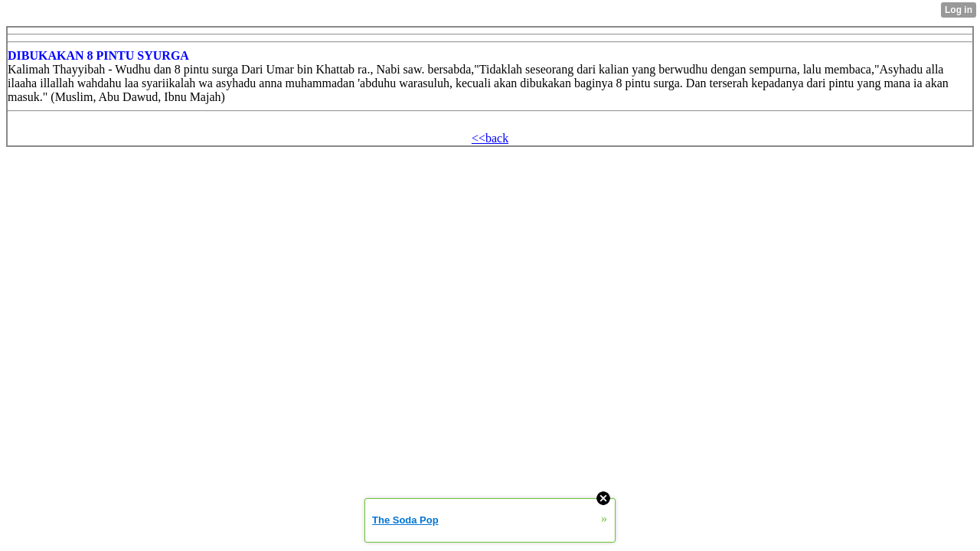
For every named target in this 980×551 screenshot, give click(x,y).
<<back (490, 138)
